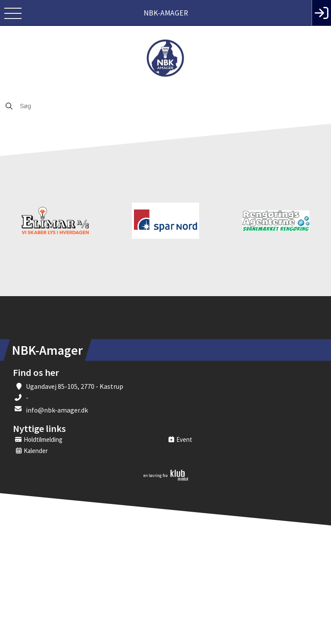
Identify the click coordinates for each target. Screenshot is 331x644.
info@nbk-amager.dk (57, 410)
